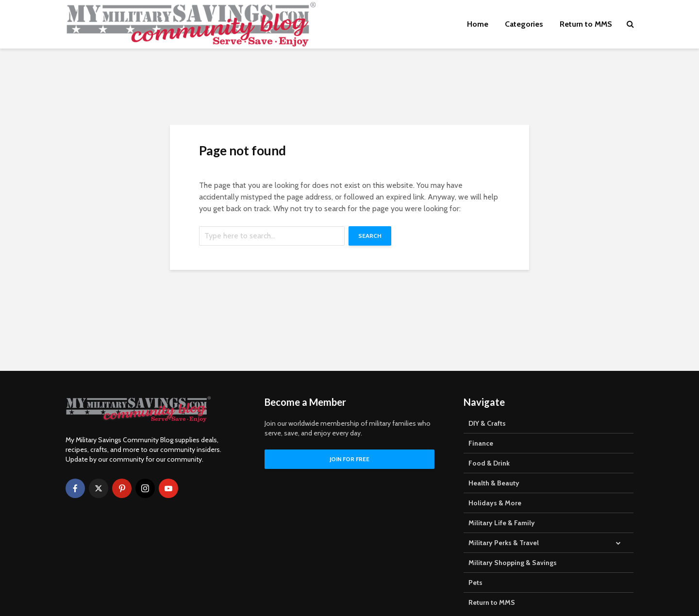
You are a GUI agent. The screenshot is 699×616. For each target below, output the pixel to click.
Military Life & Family (502, 523)
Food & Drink (489, 463)
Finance (481, 443)
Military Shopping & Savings (513, 563)
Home (478, 24)
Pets (475, 583)
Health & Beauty (494, 483)
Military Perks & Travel (504, 543)
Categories (524, 24)
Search (370, 236)
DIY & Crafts (487, 423)
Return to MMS (586, 24)
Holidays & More (495, 503)
